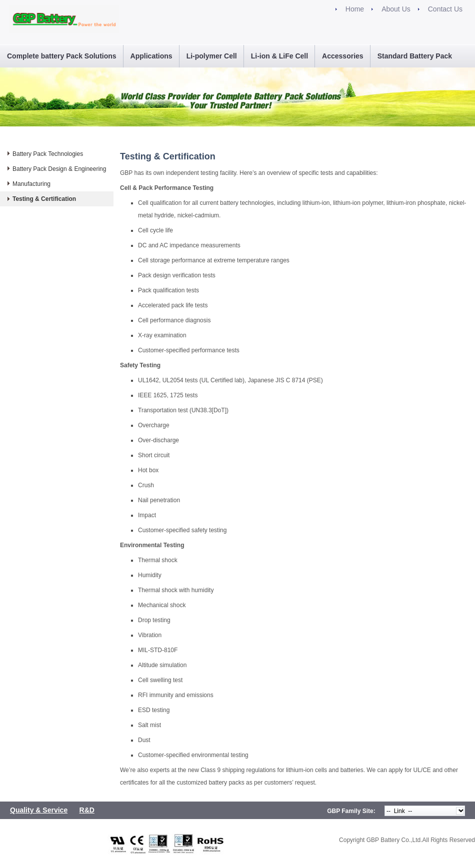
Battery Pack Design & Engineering (59, 169)
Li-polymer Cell (212, 56)
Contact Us (445, 9)
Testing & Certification (44, 199)
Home (355, 9)
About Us (396, 9)
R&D (87, 810)
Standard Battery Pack (415, 56)
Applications (151, 56)
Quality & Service (39, 810)
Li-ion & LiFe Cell (279, 56)
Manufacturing (31, 184)
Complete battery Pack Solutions (62, 56)
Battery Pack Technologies (48, 154)
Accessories (343, 56)
